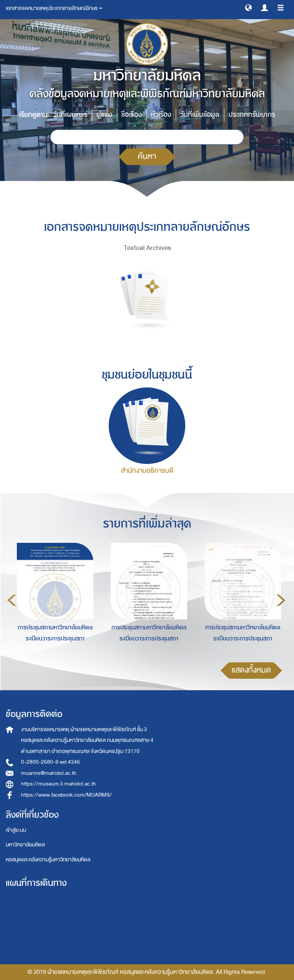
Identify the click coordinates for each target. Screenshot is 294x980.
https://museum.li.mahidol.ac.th (59, 784)
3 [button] (135, 656)
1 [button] (112, 656)
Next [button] (281, 600)
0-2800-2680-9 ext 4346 (51, 762)
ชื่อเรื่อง (131, 115)
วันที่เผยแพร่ (70, 115)
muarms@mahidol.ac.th (49, 773)
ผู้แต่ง (104, 115)
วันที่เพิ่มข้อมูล (200, 115)
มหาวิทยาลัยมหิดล (25, 845)
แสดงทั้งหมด (251, 670)
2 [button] (124, 656)
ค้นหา (147, 156)
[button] (248, 7)
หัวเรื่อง (161, 115)
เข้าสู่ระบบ (16, 830)
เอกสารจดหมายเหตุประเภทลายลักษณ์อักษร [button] (54, 8)
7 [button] (181, 656)
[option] (53, 599)
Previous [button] (12, 600)
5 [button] (158, 656)
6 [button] (170, 656)
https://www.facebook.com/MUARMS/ (66, 795)
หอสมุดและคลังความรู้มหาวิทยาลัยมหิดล (48, 860)
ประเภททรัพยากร (252, 115)
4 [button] (147, 656)
